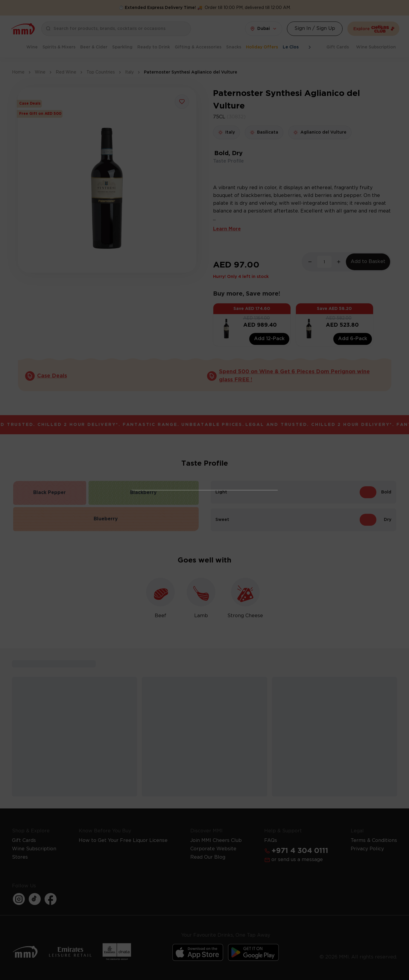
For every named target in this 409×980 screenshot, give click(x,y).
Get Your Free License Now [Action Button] (205, 568)
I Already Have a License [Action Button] (204, 460)
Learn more (237, 551)
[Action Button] (269, 405)
